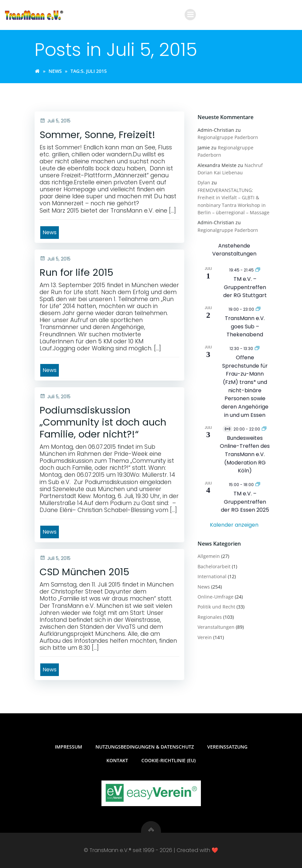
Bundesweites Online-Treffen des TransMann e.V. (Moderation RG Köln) (245, 454)
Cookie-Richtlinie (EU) (168, 760)
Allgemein (209, 556)
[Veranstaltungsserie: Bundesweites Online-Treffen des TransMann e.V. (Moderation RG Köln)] (264, 429)
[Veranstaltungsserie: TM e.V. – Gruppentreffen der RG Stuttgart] (258, 270)
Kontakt (117, 760)
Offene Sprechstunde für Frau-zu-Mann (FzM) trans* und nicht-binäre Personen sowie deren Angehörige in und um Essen (245, 386)
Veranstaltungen (216, 627)
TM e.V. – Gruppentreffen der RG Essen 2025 (245, 502)
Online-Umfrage (216, 597)
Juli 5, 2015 (55, 121)
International (212, 576)
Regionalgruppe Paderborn (228, 137)
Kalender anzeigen (234, 525)
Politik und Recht (216, 607)
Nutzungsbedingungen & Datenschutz (145, 747)
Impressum (69, 747)
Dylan (204, 182)
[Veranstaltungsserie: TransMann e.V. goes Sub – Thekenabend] (258, 309)
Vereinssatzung (227, 747)
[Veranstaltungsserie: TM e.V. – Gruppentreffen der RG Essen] (258, 484)
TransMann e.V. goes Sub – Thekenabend (245, 326)
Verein (205, 637)
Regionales (210, 617)
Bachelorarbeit (214, 566)
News (55, 71)
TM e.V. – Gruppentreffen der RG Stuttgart (245, 287)
